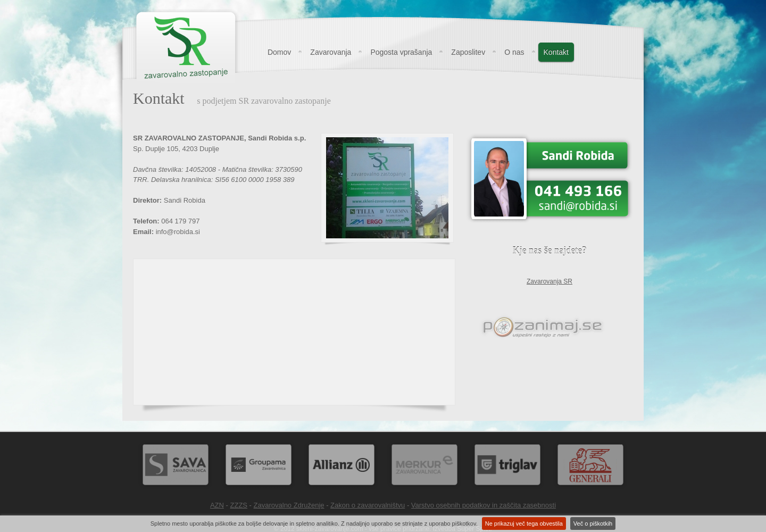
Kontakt (556, 52)
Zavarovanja (331, 52)
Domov (279, 52)
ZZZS (239, 505)
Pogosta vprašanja (401, 52)
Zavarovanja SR (549, 281)
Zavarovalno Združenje (289, 505)
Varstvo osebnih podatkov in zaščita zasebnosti (484, 505)
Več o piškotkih (593, 523)
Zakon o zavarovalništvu (368, 505)
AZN (217, 505)
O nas (514, 52)
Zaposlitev (468, 52)
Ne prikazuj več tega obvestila (524, 523)
